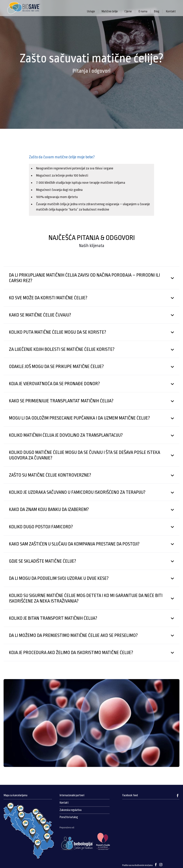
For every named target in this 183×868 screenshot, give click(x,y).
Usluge (91, 11)
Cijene (128, 11)
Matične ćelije (110, 11)
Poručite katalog (69, 817)
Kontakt (171, 11)
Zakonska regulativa (71, 810)
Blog (157, 11)
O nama (143, 11)
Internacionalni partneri (72, 795)
